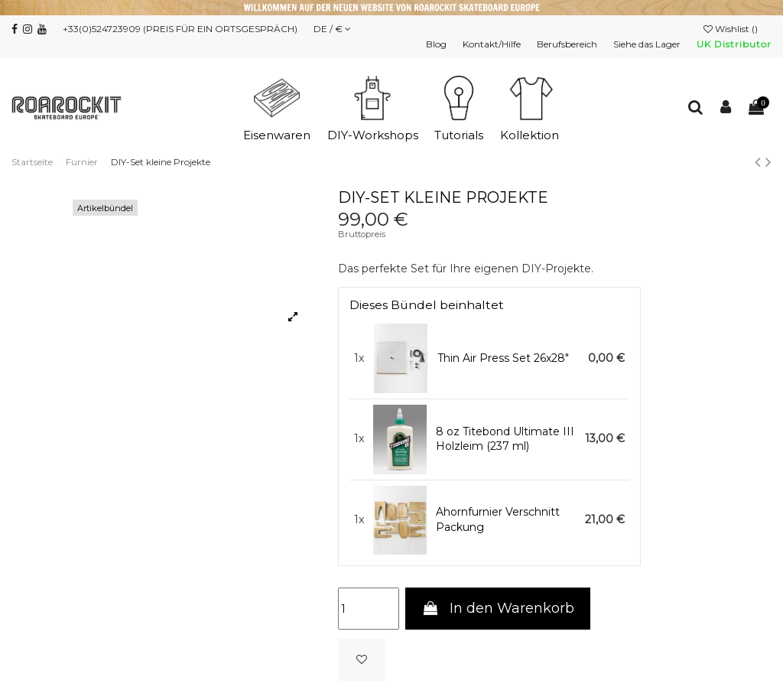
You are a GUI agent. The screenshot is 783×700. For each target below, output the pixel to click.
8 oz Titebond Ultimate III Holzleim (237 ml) (505, 439)
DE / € (332, 29)
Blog (437, 44)
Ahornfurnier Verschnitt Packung (498, 519)
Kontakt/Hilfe (493, 44)
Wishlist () (732, 29)
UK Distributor (734, 44)
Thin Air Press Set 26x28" (503, 358)
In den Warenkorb (498, 608)
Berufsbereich (568, 44)
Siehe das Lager (648, 44)
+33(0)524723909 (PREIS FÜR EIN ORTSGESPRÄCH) (180, 29)
